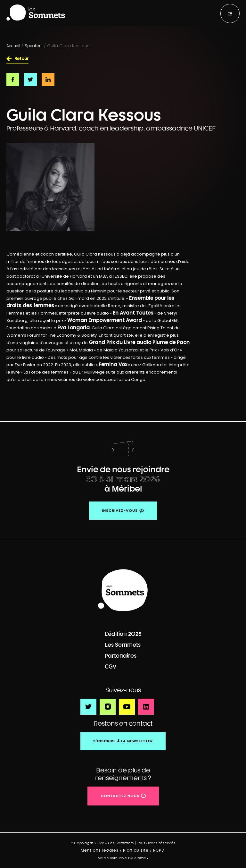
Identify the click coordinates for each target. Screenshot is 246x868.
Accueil (13, 46)
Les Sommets (123, 645)
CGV (111, 666)
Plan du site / (138, 850)
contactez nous (120, 796)
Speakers (34, 46)
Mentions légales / (102, 850)
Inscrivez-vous (120, 510)
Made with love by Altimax (123, 858)
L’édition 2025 (123, 634)
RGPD (159, 850)
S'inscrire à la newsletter (123, 741)
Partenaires (121, 656)
